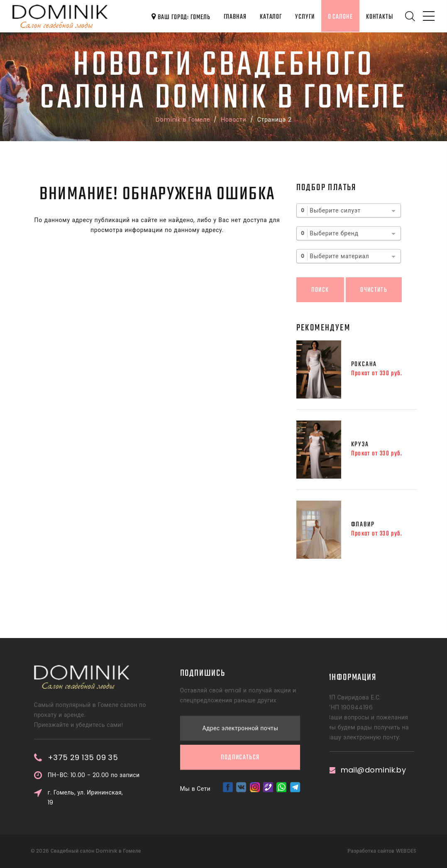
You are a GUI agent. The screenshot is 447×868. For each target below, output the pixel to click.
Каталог (271, 17)
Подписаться (240, 712)
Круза (360, 444)
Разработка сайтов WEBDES (382, 851)
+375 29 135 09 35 (121, 758)
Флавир (363, 524)
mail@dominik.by (346, 770)
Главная (235, 17)
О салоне (340, 17)
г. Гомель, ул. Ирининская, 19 (124, 797)
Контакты (380, 17)
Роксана (364, 364)
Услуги (305, 17)
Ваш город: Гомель (181, 17)
